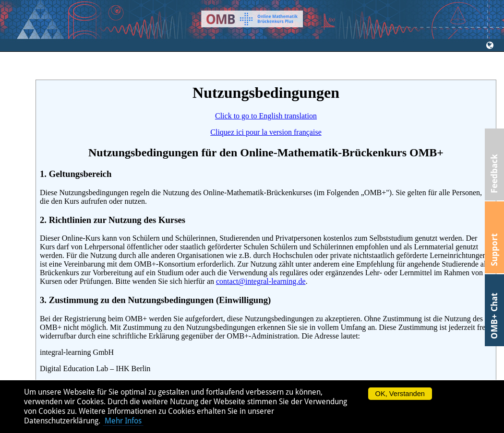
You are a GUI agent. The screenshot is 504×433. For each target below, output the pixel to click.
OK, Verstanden (400, 394)
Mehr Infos (123, 421)
